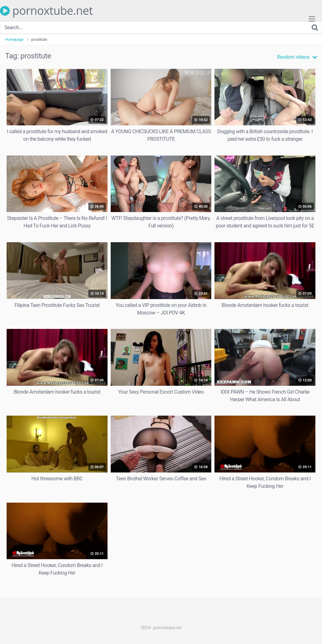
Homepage (14, 39)
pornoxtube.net (46, 11)
